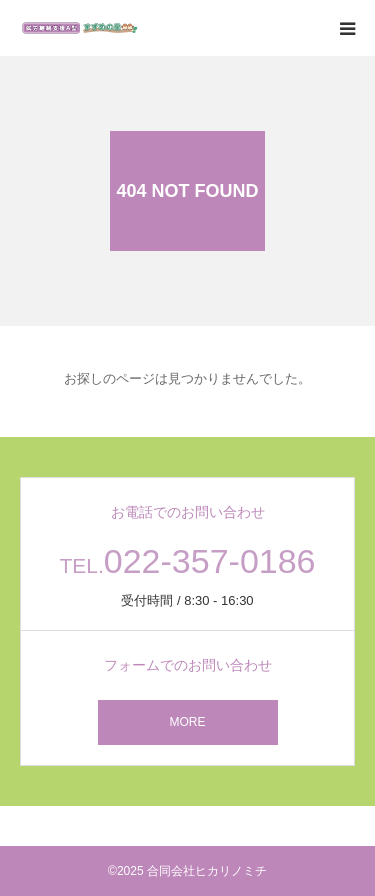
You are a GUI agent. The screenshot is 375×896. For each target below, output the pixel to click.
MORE (188, 722)
